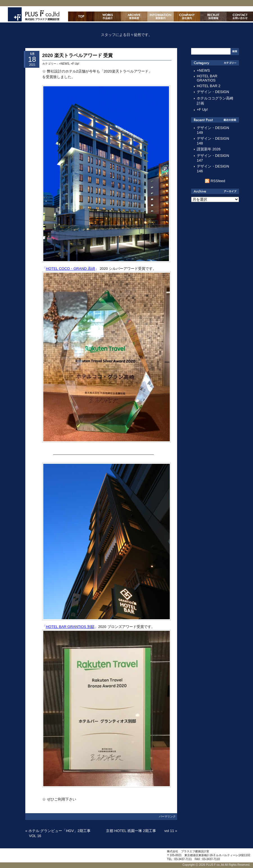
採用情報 (213, 16)
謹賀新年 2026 (209, 149)
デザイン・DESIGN (213, 92)
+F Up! (75, 64)
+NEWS (64, 64)
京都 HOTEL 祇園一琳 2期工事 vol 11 (140, 831)
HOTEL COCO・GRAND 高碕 (70, 269)
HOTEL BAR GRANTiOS (207, 78)
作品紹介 (108, 16)
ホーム (81, 16)
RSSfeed (218, 181)
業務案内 (161, 16)
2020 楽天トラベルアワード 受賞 (77, 56)
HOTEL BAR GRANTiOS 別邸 (70, 627)
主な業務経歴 (134, 16)
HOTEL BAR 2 (209, 86)
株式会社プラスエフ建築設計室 (34, 14)
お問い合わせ (240, 16)
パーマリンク (167, 816)
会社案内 (187, 16)
